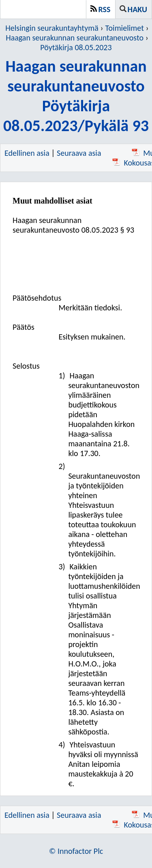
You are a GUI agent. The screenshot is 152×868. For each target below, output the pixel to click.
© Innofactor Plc (76, 851)
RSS (105, 9)
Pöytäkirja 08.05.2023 (76, 47)
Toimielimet (125, 28)
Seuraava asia (79, 153)
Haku (137, 9)
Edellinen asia (27, 153)
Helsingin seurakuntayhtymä (52, 28)
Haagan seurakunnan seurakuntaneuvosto (75, 38)
